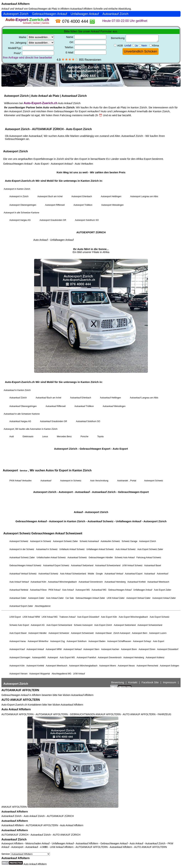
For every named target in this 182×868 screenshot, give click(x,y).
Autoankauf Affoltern (16, 4)
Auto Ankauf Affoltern (16, 709)
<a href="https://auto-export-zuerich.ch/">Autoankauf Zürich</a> (91, 349)
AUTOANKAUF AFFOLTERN (20, 690)
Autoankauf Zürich (12, 816)
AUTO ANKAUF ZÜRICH (67, 835)
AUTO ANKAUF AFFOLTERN (21, 700)
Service (26, 854)
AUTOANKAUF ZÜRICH (60, 816)
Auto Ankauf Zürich (34, 816)
